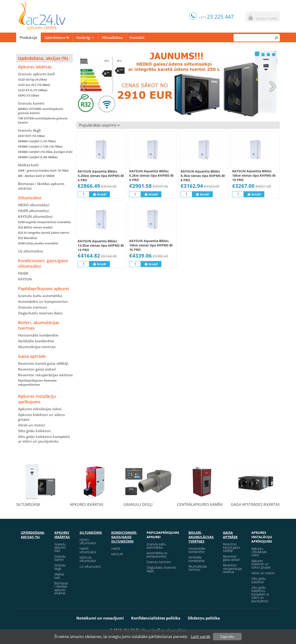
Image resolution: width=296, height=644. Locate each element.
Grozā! (100, 194)
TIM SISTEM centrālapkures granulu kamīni (43, 120)
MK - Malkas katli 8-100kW (36, 176)
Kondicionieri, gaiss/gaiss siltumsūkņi (43, 263)
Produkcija (28, 37)
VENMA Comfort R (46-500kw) (38, 157)
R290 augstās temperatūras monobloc (45, 222)
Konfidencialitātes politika (156, 618)
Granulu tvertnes (32, 307)
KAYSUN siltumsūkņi (88, 559)
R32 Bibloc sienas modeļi (35, 227)
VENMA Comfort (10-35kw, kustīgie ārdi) (45, 152)
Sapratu (227, 637)
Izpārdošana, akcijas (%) (43, 58)
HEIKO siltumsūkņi (34, 205)
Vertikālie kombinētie (36, 341)
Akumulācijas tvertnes (37, 347)
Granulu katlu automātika (40, 296)
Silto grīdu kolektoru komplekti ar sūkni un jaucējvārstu (44, 439)
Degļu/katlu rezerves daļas (40, 313)
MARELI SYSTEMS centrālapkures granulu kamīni (41, 111)
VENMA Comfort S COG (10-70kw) (40, 146)
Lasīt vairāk (200, 637)
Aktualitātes (112, 37)
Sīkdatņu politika (204, 618)
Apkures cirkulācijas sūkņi (40, 409)
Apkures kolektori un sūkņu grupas (42, 417)
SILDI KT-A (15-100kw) (33, 90)
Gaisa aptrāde (32, 356)
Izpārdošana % (57, 37)
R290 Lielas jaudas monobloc (38, 243)
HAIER (23, 273)
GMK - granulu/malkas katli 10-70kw (43, 170)
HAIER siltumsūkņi (33, 211)
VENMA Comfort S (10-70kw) (37, 141)
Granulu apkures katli (36, 74)
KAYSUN (25, 279)
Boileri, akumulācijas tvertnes (39, 325)
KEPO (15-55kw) (29, 95)
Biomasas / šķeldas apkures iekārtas (41, 186)
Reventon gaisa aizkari (37, 369)
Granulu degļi (29, 130)
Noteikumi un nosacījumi (100, 618)
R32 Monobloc (28, 238)
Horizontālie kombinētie (38, 335)
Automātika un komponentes (43, 301)
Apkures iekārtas (35, 67)
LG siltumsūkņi (31, 251)
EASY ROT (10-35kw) (31, 136)
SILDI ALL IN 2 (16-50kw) (34, 85)
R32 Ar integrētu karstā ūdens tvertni (44, 233)
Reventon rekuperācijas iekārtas (45, 375)
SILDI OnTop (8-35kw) (32, 79)
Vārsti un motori (32, 425)
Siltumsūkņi (30, 198)
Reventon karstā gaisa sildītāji (43, 363)
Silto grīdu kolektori (34, 431)
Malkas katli (28, 165)
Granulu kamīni (31, 103)
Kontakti (137, 37)
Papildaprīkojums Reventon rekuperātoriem (37, 383)
